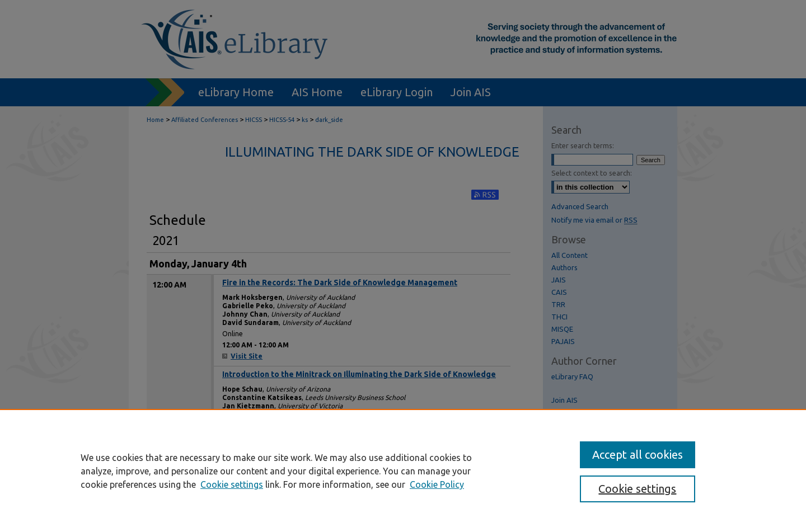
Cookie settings (232, 484)
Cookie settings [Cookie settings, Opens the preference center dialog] (637, 489)
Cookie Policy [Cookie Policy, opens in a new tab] (437, 484)
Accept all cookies (638, 455)
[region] (403, 470)
